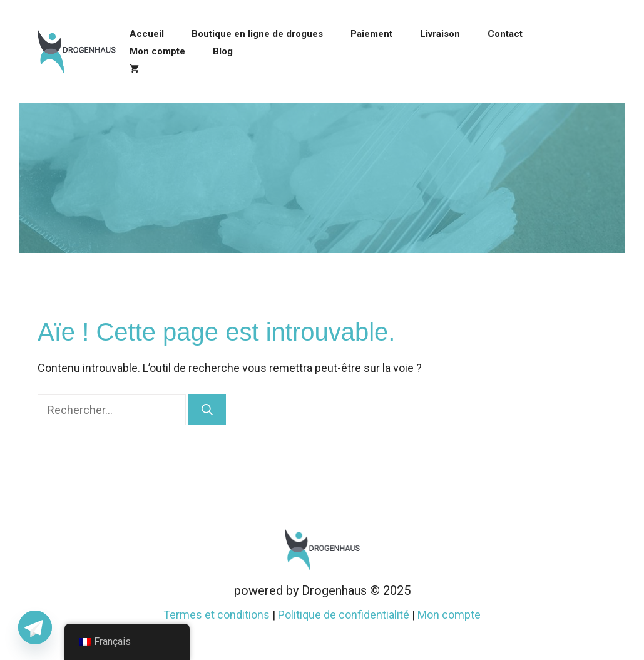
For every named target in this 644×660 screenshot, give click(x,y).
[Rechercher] (207, 410)
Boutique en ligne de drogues (257, 34)
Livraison (440, 34)
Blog (223, 51)
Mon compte (157, 51)
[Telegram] (35, 627)
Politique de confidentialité (344, 615)
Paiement (371, 34)
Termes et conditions (217, 615)
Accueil (147, 34)
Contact (505, 34)
